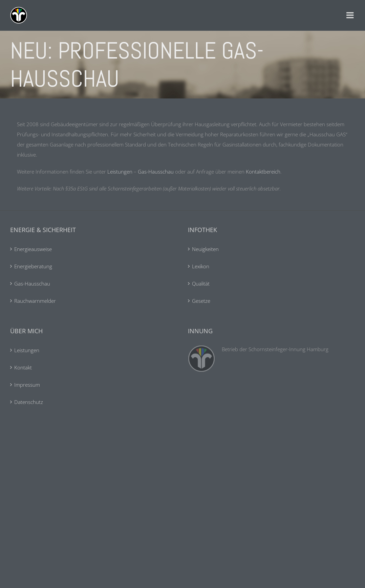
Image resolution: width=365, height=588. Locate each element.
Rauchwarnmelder (35, 301)
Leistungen (120, 172)
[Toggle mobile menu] (351, 15)
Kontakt (23, 367)
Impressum (27, 385)
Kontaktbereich (263, 172)
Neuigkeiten (205, 249)
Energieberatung (33, 266)
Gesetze (201, 301)
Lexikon (201, 266)
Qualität (201, 284)
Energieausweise (33, 249)
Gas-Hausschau (156, 172)
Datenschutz (29, 402)
